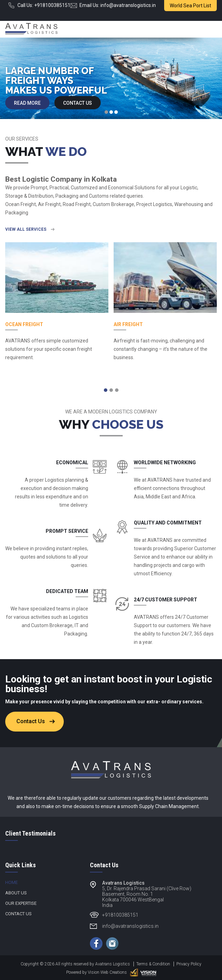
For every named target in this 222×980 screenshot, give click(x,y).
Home (12, 882)
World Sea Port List (190, 6)
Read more (27, 103)
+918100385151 (52, 5)
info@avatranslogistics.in (128, 5)
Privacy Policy (189, 964)
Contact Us (78, 103)
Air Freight (128, 325)
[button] (106, 390)
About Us (16, 893)
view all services (26, 229)
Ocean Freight (24, 325)
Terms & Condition (153, 964)
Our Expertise (21, 903)
